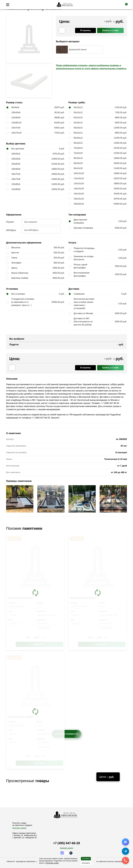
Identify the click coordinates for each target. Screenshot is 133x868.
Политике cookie (52, 863)
